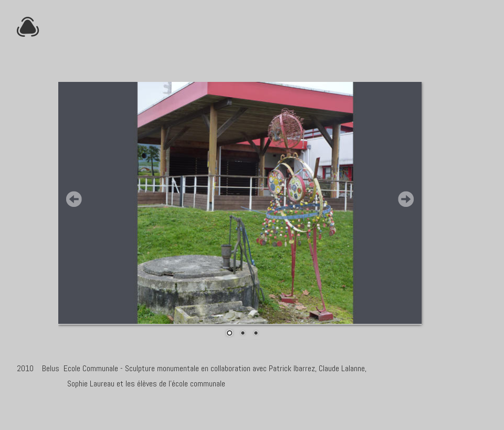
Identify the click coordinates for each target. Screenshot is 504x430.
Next (406, 199)
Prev (74, 199)
